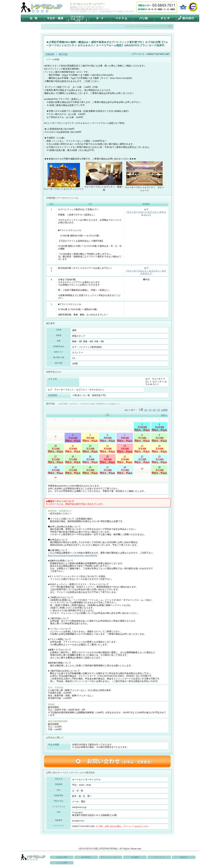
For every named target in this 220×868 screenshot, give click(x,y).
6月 (146, 410)
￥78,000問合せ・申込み (73, 448)
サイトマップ (159, 857)
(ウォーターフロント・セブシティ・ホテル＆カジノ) (146, 272)
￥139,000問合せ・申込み (142, 427)
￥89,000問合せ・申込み (125, 438)
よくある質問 (62, 863)
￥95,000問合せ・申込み (90, 438)
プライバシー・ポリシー (111, 857)
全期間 (164, 410)
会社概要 (135, 857)
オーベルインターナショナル (137, 26)
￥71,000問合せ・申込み (142, 438)
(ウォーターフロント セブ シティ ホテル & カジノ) (146, 213)
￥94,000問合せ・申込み (107, 438)
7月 (150, 410)
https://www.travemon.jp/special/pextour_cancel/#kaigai (73, 555)
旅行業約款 (86, 857)
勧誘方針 (184, 857)
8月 (154, 410)
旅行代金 (63, 54)
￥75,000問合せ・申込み (90, 459)
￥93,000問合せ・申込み (125, 448)
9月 (158, 410)
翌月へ (164, 415)
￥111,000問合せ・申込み (73, 438)
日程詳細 (50, 54)
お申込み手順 (62, 857)
